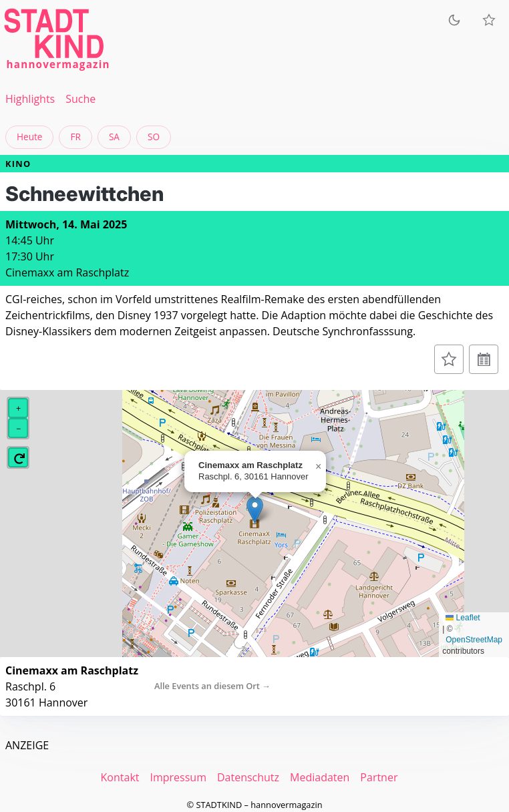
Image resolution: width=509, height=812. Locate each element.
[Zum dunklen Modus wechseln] (454, 20)
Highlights (30, 99)
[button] (255, 510)
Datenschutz (248, 777)
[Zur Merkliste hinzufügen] (449, 359)
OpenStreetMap (474, 640)
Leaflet (463, 618)
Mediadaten (320, 777)
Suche (80, 99)
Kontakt (120, 777)
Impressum (178, 777)
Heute (29, 137)
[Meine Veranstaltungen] (489, 20)
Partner (379, 777)
